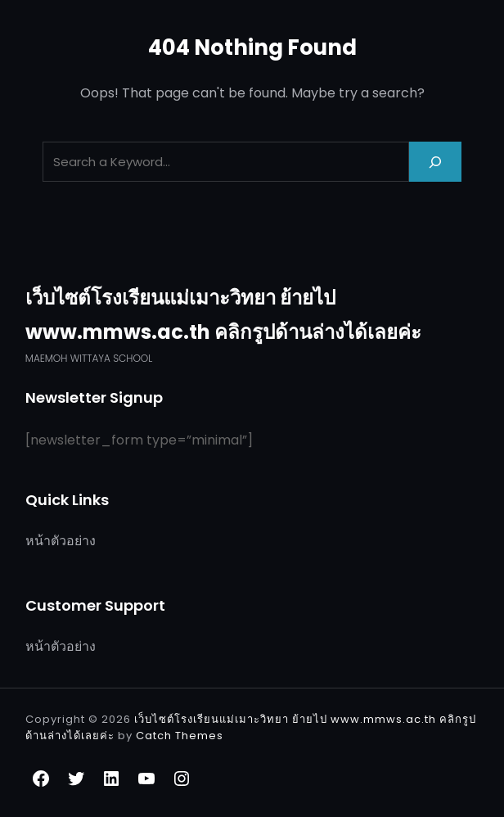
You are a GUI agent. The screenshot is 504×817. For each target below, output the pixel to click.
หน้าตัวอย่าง (61, 541)
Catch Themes (180, 736)
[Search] (435, 162)
